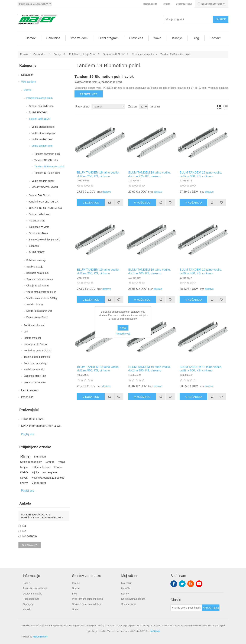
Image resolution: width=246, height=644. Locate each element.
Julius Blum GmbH (33, 419)
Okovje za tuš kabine (38, 286)
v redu (123, 328)
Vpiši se (167, 4)
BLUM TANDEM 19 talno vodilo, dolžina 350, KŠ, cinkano (98, 271)
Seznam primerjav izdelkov (87, 604)
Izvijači (24, 467)
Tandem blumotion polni (47, 154)
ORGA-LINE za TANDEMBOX (45, 208)
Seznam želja (129, 604)
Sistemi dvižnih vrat (40, 214)
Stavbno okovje (35, 267)
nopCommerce (40, 637)
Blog (196, 38)
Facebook (174, 584)
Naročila (126, 588)
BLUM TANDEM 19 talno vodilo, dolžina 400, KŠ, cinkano (149, 271)
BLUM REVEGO (38, 112)
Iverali (61, 462)
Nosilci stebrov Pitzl (34, 370)
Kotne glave (50, 472)
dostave (107, 192)
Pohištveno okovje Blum (39, 98)
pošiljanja (155, 631)
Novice (76, 588)
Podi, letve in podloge (35, 363)
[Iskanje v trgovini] (189, 19)
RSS (191, 584)
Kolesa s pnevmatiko (35, 382)
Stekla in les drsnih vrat (39, 311)
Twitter (182, 584)
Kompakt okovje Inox (38, 273)
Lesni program (108, 38)
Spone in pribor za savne (40, 279)
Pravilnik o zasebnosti (35, 588)
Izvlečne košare (41, 467)
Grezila (50, 462)
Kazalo (27, 583)
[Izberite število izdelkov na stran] (143, 107)
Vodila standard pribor (44, 133)
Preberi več (89, 94)
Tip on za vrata (37, 221)
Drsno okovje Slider (37, 317)
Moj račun (127, 583)
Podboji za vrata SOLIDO (38, 351)
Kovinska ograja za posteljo (48, 478)
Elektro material (32, 338)
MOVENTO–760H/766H (45, 187)
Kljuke (35, 472)
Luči (26, 332)
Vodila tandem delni (42, 139)
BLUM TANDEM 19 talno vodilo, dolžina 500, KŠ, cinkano (98, 369)
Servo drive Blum (38, 233)
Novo (158, 38)
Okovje (28, 90)
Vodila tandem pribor (43, 181)
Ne (24, 531)
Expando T (35, 246)
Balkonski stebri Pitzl (35, 376)
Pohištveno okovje (36, 260)
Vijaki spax (39, 483)
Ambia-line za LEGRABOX (44, 202)
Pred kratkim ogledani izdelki (88, 599)
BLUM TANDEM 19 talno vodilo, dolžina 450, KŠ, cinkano (201, 271)
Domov (30, 38)
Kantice (58, 467)
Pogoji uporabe (31, 599)
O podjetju (28, 604)
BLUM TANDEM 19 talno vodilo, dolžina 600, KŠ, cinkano (201, 369)
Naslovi (125, 594)
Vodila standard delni (43, 127)
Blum (25, 457)
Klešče (24, 472)
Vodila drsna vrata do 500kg (42, 298)
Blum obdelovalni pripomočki (45, 240)
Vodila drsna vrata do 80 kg (41, 292)
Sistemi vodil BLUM (40, 119)
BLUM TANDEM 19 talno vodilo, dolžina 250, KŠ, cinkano (98, 174)
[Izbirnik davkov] (35, 4)
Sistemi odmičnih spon (41, 106)
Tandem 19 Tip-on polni (47, 173)
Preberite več (123, 334)
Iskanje (177, 38)
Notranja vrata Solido (35, 344)
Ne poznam (30, 536)
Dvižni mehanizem (31, 462)
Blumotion (40, 457)
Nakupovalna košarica (133, 599)
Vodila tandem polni (42, 146)
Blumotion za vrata (39, 227)
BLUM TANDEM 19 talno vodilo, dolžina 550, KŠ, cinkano (149, 369)
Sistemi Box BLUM (39, 195)
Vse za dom (79, 38)
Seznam (225, 107)
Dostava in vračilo (33, 594)
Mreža (219, 107)
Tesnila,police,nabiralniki (37, 357)
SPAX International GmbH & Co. (41, 426)
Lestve (24, 483)
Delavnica (53, 38)
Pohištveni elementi (34, 325)
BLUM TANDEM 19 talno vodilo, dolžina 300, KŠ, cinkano (201, 174)
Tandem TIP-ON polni (46, 160)
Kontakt (215, 38)
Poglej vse (28, 434)
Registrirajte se (150, 4)
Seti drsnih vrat (35, 305)
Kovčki (24, 478)
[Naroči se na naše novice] (186, 608)
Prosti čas (136, 38)
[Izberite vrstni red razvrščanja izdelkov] (108, 107)
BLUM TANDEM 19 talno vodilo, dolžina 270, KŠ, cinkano (149, 174)
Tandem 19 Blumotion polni (49, 166)
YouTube (199, 584)
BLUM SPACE (37, 252)
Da (24, 526)
